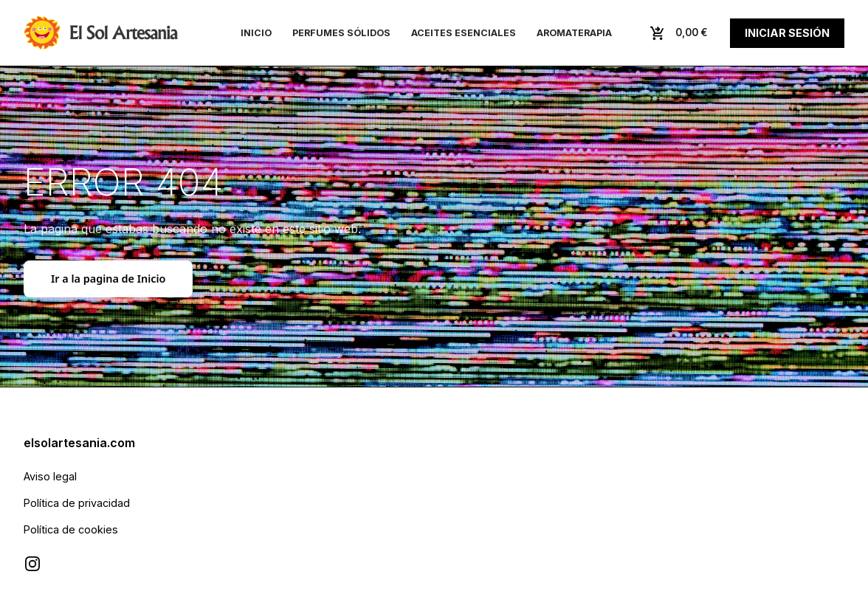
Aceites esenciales (464, 33)
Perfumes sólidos (341, 33)
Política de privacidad (77, 503)
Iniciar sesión (787, 33)
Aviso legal (50, 476)
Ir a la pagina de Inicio (108, 279)
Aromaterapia (574, 33)
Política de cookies (71, 529)
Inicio (256, 33)
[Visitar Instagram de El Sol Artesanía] (32, 564)
